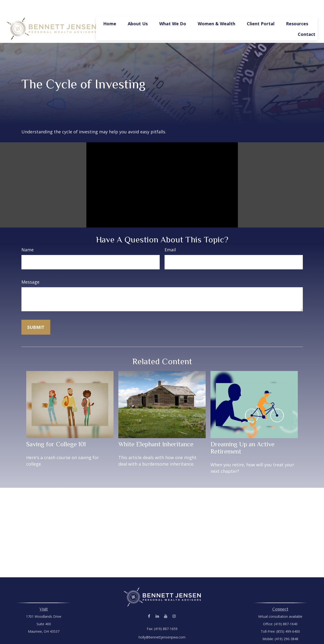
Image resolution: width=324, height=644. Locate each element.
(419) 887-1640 (286, 609)
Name (28, 235)
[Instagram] (174, 602)
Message (30, 267)
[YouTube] (166, 602)
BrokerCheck (212, 635)
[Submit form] (36, 313)
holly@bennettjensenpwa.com (162, 623)
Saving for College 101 (56, 430)
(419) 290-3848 (286, 624)
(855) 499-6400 (288, 617)
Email (170, 235)
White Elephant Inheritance (156, 430)
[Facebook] (149, 602)
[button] (110, 9)
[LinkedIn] (157, 602)
